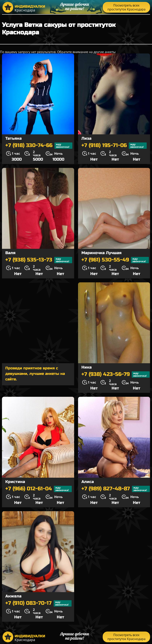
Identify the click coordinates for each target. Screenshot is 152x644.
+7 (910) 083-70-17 (38, 603)
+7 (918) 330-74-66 (39, 146)
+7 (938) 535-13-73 (39, 260)
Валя (10, 253)
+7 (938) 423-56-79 (116, 374)
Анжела (13, 596)
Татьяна (14, 138)
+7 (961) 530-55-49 (115, 260)
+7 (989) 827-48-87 (116, 489)
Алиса (88, 482)
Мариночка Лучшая (101, 253)
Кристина (15, 482)
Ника (87, 367)
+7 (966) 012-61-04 (39, 489)
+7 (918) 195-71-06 (114, 146)
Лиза (86, 138)
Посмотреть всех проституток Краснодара (126, 7)
